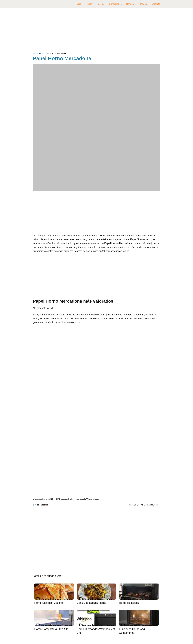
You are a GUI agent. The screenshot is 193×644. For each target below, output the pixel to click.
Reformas (131, 4)
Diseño (144, 4)
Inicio (78, 4)
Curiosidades (115, 4)
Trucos (89, 4)
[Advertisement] (96, 31)
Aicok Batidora (42, 505)
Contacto (156, 4)
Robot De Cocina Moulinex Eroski (143, 505)
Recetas (101, 4)
